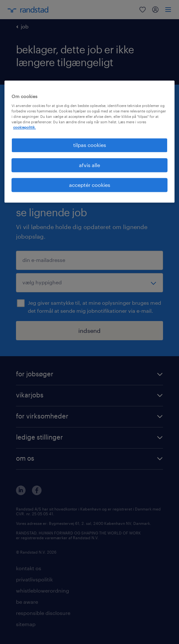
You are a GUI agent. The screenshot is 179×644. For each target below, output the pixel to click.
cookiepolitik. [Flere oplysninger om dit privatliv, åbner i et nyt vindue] (24, 128)
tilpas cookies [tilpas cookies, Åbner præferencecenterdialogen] (90, 145)
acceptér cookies (90, 185)
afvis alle (89, 165)
